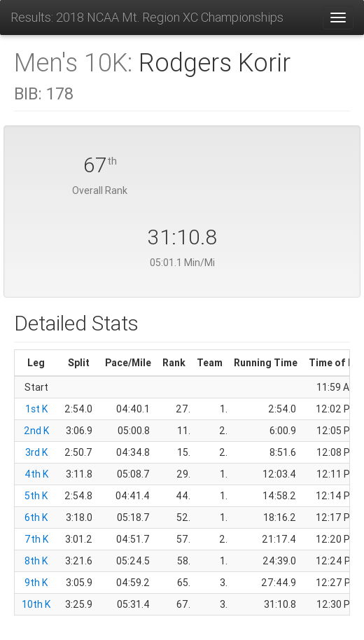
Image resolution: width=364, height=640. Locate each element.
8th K (36, 561)
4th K (36, 474)
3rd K (36, 452)
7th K (36, 539)
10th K (36, 604)
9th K (36, 583)
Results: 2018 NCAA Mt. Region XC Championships (147, 17)
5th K (36, 496)
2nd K (36, 431)
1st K (36, 409)
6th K (36, 517)
